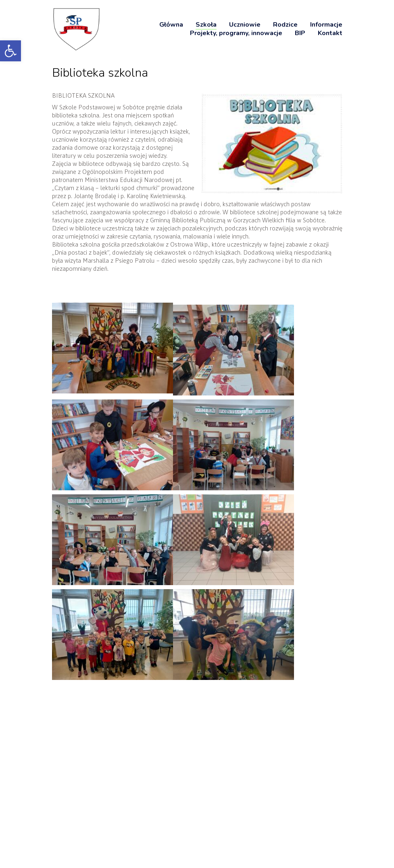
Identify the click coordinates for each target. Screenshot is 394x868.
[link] (10, 51)
